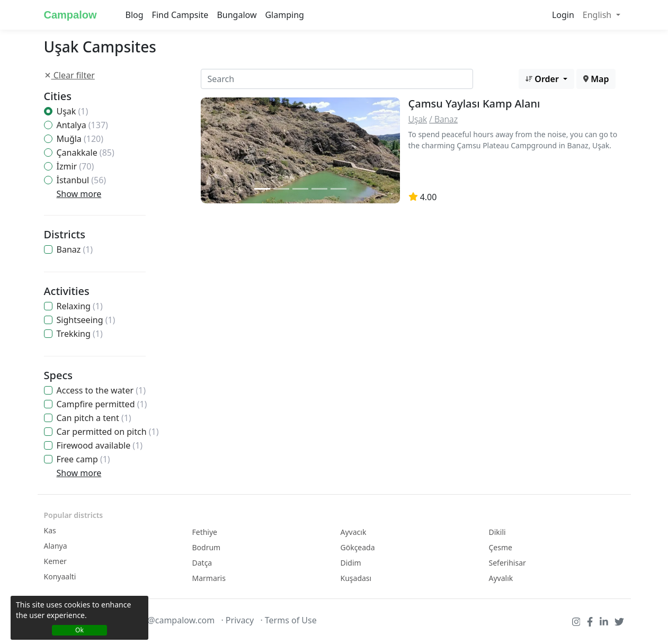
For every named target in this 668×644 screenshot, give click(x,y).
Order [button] (543, 79)
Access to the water (101, 390)
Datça (202, 563)
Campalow (70, 15)
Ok (79, 630)
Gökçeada (358, 547)
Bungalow (237, 15)
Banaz (75, 249)
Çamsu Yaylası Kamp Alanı (474, 104)
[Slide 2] (281, 189)
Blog (135, 15)
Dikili (497, 532)
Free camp (83, 459)
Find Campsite (180, 15)
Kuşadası (356, 578)
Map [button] (596, 79)
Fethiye (205, 532)
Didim (351, 563)
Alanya (56, 546)
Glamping (284, 15)
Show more (79, 194)
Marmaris (209, 578)
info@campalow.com (173, 620)
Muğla (80, 139)
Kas (50, 530)
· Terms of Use (288, 620)
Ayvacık (354, 532)
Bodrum (207, 547)
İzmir (75, 166)
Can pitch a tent (94, 418)
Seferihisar (507, 563)
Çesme (501, 547)
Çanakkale (86, 153)
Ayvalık (501, 578)
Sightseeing (86, 320)
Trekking (80, 334)
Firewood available (100, 445)
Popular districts (74, 515)
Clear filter (69, 75)
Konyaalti (60, 576)
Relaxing (80, 306)
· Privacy (237, 620)
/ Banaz (443, 119)
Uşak (73, 111)
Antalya (82, 125)
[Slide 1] (262, 189)
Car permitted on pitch (108, 432)
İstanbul (82, 180)
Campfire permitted (102, 404)
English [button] (598, 15)
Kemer (55, 561)
